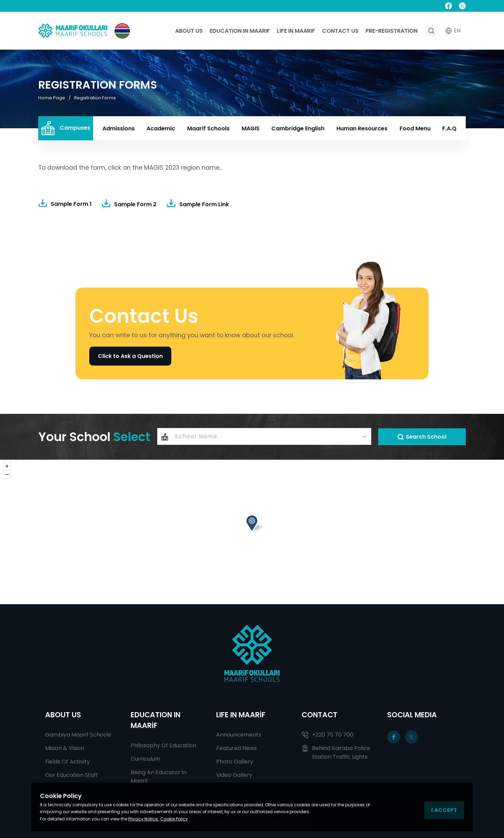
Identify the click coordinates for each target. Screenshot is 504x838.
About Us (189, 31)
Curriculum (145, 759)
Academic (161, 128)
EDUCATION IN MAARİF (155, 720)
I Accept (444, 810)
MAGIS (251, 128)
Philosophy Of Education (163, 745)
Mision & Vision (65, 748)
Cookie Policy (174, 819)
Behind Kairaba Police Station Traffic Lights (336, 752)
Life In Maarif (296, 31)
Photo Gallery (235, 762)
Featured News (236, 748)
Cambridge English (298, 128)
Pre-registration (391, 31)
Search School (422, 437)
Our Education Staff (72, 775)
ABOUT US (63, 715)
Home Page (52, 98)
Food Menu (415, 128)
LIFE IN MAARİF (241, 715)
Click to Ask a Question (130, 356)
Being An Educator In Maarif (159, 777)
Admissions (119, 128)
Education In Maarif (240, 31)
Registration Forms (95, 98)
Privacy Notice (143, 819)
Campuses (66, 128)
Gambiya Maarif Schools (78, 735)
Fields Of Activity (68, 762)
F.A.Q (449, 128)
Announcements (239, 735)
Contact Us (340, 31)
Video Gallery (234, 775)
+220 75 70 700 (327, 735)
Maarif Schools (208, 128)
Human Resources (362, 128)
